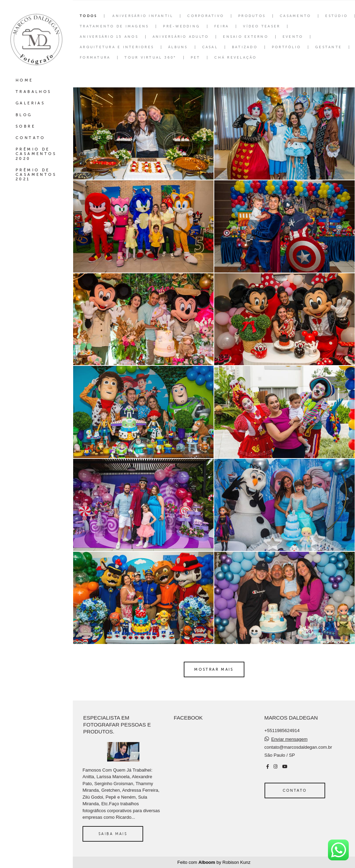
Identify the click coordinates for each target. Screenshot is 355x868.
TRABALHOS (34, 92)
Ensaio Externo (246, 37)
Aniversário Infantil (143, 16)
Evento (293, 37)
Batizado (245, 47)
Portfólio (286, 47)
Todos (88, 16)
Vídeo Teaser (262, 26)
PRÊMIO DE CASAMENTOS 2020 (36, 154)
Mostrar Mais (214, 669)
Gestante (328, 47)
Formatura (95, 58)
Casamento (295, 16)
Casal (210, 47)
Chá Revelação (235, 58)
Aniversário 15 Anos (109, 37)
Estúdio (336, 16)
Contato (295, 790)
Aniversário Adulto (181, 37)
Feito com (214, 862)
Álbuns (178, 47)
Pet (196, 58)
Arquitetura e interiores (117, 47)
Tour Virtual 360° (150, 58)
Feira (222, 26)
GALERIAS (30, 103)
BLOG (24, 115)
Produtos (252, 16)
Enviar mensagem (289, 739)
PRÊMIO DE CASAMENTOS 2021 (36, 175)
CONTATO (31, 138)
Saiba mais (113, 834)
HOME (24, 80)
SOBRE (25, 126)
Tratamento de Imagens (114, 26)
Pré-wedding (181, 26)
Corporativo (206, 16)
